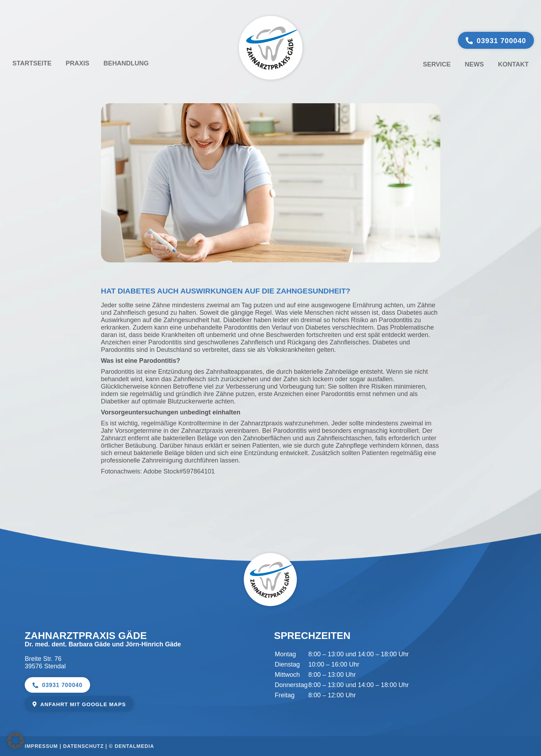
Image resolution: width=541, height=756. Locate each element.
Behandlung (126, 63)
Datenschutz (84, 746)
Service (437, 64)
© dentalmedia (131, 746)
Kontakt (513, 64)
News (474, 64)
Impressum (41, 746)
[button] (16, 740)
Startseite (32, 63)
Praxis (78, 63)
